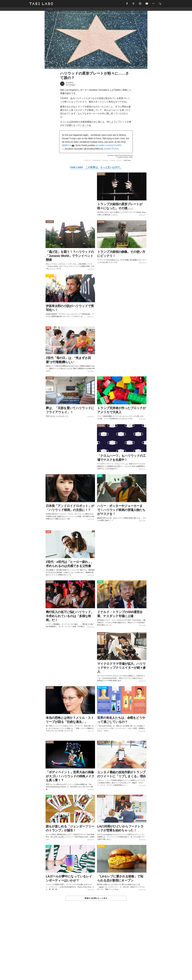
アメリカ (105, 161)
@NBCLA (66, 145)
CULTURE (101, 174)
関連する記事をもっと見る (96, 898)
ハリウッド (88, 161)
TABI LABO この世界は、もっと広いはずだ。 (96, 167)
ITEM (100, 476)
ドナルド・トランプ (116, 161)
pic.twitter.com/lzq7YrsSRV (109, 145)
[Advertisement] (96, 946)
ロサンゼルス (97, 161)
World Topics (127, 161)
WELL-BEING (102, 688)
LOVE (48, 328)
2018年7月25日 (111, 149)
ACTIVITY (50, 276)
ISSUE (100, 378)
